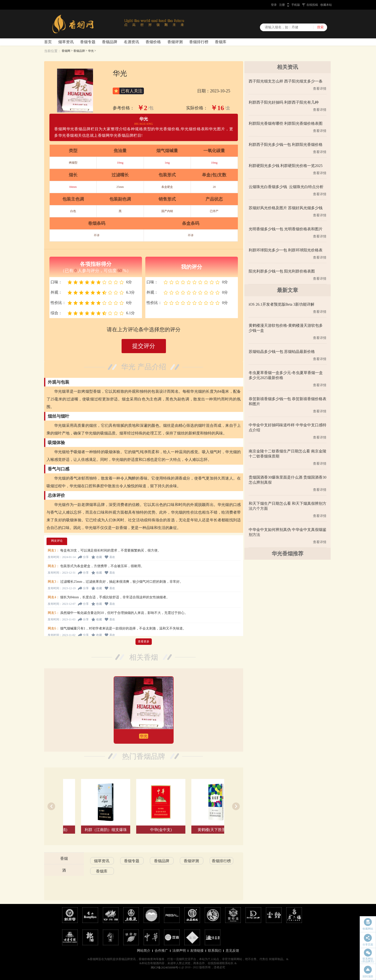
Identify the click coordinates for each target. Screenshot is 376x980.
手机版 (296, 5)
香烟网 (66, 51)
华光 (91, 51)
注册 (282, 5)
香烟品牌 (110, 42)
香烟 (64, 858)
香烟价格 (153, 42)
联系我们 (215, 951)
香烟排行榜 (199, 42)
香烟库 (221, 42)
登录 (274, 5)
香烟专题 (88, 42)
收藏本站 (326, 5)
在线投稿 (312, 5)
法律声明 (179, 951)
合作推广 (161, 951)
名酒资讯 (131, 42)
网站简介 (144, 951)
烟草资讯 (66, 42)
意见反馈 (232, 951)
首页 (48, 42)
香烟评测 (175, 42)
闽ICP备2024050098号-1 (166, 968)
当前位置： (53, 51)
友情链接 (197, 951)
